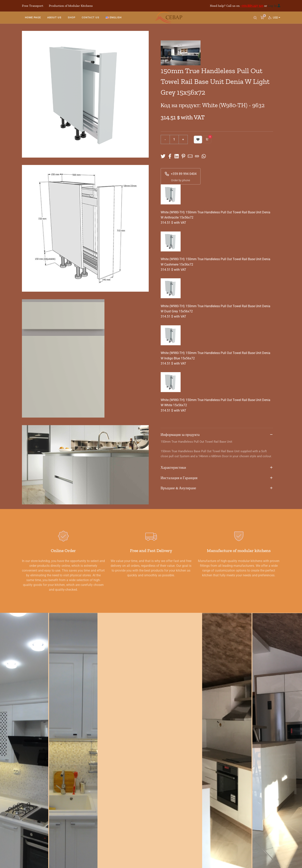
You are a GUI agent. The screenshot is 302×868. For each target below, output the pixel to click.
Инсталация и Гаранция (217, 478)
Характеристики (217, 468)
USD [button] (276, 21)
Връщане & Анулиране (217, 488)
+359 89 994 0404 (181, 174)
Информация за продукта (217, 435)
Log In (272, 6)
